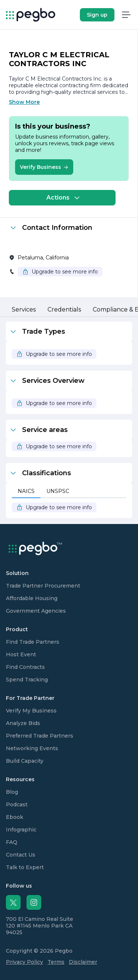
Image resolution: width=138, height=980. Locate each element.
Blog (12, 792)
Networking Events (32, 748)
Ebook (15, 817)
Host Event (21, 654)
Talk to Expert (25, 867)
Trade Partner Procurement (43, 586)
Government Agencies (36, 611)
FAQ (12, 842)
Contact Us (21, 855)
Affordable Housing (32, 598)
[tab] (24, 310)
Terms (56, 962)
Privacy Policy (24, 962)
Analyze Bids (23, 723)
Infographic (21, 830)
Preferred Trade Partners (40, 736)
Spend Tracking (27, 680)
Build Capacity (25, 761)
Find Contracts (25, 667)
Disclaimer (83, 962)
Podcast (17, 804)
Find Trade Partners (33, 642)
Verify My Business (31, 711)
